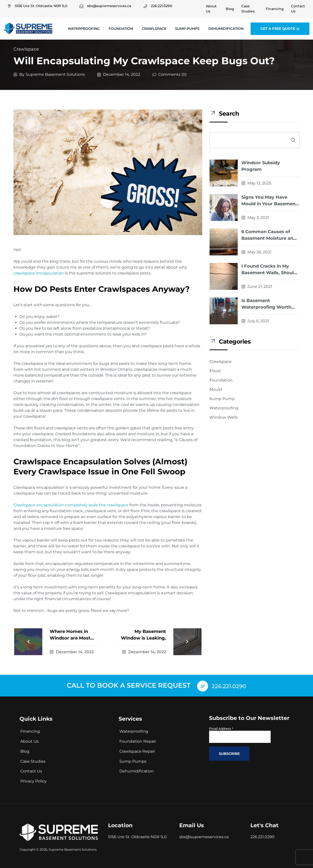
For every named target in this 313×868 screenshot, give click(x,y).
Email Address (221, 727)
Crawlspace (154, 29)
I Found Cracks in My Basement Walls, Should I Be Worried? (270, 270)
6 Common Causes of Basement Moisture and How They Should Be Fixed (269, 235)
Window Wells (224, 417)
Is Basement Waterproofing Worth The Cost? (266, 304)
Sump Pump (222, 399)
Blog (25, 750)
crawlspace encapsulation (39, 273)
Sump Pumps (187, 29)
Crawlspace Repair (137, 750)
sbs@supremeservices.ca (204, 836)
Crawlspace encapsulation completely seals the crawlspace (71, 505)
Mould (216, 389)
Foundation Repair (138, 740)
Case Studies (33, 760)
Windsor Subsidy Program (261, 166)
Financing (30, 730)
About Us (29, 740)
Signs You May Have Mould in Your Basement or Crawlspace (269, 201)
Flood (215, 371)
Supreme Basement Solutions (55, 74)
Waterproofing (84, 29)
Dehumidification (226, 29)
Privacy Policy (34, 780)
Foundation (121, 29)
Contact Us (31, 770)
